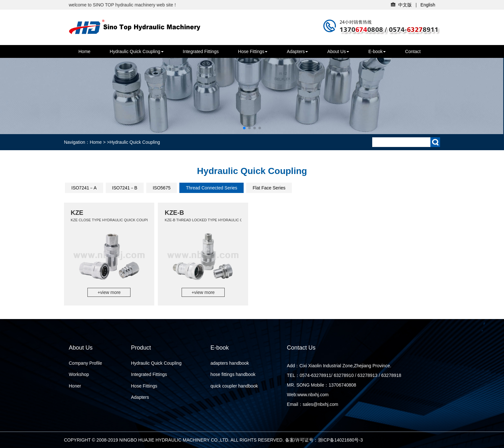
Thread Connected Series (212, 188)
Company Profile (85, 363)
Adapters (297, 51)
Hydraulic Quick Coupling (136, 51)
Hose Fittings (253, 51)
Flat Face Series (269, 188)
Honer (75, 386)
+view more (109, 292)
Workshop (79, 374)
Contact (413, 51)
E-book (377, 51)
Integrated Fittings (201, 51)
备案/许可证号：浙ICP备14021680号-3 (324, 440)
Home (84, 51)
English (428, 5)
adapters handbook (230, 363)
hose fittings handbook (233, 374)
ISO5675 (162, 188)
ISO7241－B (125, 188)
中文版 (405, 5)
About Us (338, 51)
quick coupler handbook (234, 386)
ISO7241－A (84, 188)
